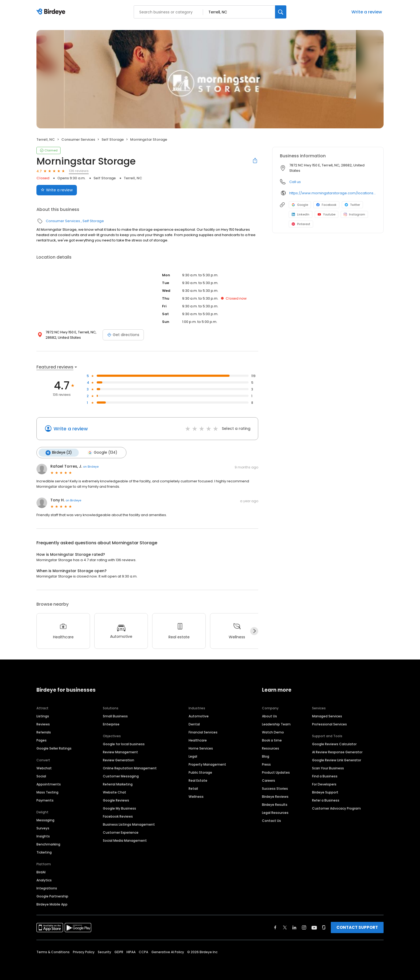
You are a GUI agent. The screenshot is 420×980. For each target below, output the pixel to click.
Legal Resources (275, 812)
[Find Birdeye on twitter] (285, 927)
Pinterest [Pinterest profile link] (301, 224)
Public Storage (200, 772)
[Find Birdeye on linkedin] (294, 927)
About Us (269, 716)
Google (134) (102, 453)
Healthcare (198, 740)
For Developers (324, 784)
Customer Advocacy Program (336, 808)
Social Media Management (125, 840)
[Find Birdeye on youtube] (314, 927)
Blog (266, 756)
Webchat (44, 768)
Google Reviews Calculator (334, 744)
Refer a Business (326, 800)
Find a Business (325, 776)
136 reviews (79, 171)
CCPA (143, 952)
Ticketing (44, 852)
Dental (194, 724)
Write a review (367, 12)
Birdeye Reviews (275, 796)
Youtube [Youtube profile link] (327, 214)
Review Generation (119, 760)
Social (41, 776)
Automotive (199, 716)
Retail (193, 788)
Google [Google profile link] (300, 205)
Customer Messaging (121, 776)
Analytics (44, 880)
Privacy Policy (84, 952)
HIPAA (131, 952)
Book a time (272, 740)
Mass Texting (47, 792)
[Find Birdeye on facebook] (275, 927)
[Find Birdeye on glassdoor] (324, 927)
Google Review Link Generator (337, 760)
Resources (271, 748)
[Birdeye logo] (52, 12)
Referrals (44, 732)
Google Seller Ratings (54, 748)
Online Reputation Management (130, 768)
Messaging (45, 820)
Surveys (43, 828)
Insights (43, 836)
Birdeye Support (325, 792)
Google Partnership (52, 896)
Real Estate (198, 780)
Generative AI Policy (168, 952)
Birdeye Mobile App (52, 904)
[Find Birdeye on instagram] (304, 927)
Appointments (49, 784)
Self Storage (113, 139)
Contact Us (271, 820)
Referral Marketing (118, 784)
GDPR (119, 952)
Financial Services (203, 732)
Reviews (43, 724)
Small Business (115, 716)
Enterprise (111, 724)
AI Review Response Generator (337, 752)
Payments (45, 800)
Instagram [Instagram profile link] (354, 214)
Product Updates (276, 772)
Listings (43, 716)
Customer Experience (121, 832)
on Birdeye (91, 467)
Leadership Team (276, 724)
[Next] (254, 631)
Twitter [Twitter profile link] (352, 205)
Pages (42, 740)
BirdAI (41, 872)
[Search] (281, 12)
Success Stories (275, 788)
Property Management (207, 764)
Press (266, 764)
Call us (295, 182)
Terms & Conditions (53, 952)
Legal (193, 756)
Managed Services (327, 716)
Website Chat (115, 792)
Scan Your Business (328, 768)
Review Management (120, 752)
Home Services (201, 748)
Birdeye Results (275, 804)
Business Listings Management (129, 824)
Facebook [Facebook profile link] (326, 205)
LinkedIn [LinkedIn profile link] (301, 214)
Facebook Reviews (118, 816)
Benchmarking (48, 844)
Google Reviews (116, 800)
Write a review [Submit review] (57, 190)
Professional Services (329, 724)
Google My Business (119, 808)
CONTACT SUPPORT (357, 927)
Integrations (47, 888)
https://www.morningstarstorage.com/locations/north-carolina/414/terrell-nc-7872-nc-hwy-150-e (333, 193)
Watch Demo (273, 732)
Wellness (196, 796)
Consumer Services (78, 139)
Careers (269, 780)
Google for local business (124, 744)
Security (104, 952)
